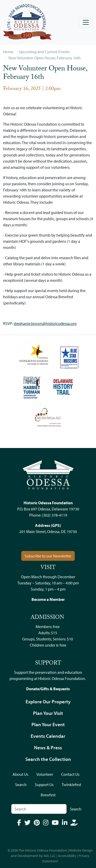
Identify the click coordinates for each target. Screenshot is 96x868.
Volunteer (45, 774)
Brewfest (48, 795)
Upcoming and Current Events (44, 52)
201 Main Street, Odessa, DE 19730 (48, 531)
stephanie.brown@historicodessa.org (45, 323)
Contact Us (70, 774)
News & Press (48, 748)
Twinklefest (71, 785)
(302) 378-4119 (55, 515)
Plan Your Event (48, 724)
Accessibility (67, 856)
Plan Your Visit (48, 713)
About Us (20, 774)
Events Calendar (48, 736)
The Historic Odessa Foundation (43, 850)
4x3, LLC (50, 856)
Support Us (44, 785)
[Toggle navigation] (86, 22)
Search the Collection (48, 759)
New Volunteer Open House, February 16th (45, 58)
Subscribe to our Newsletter (48, 556)
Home (8, 52)
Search (21, 785)
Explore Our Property (48, 702)
